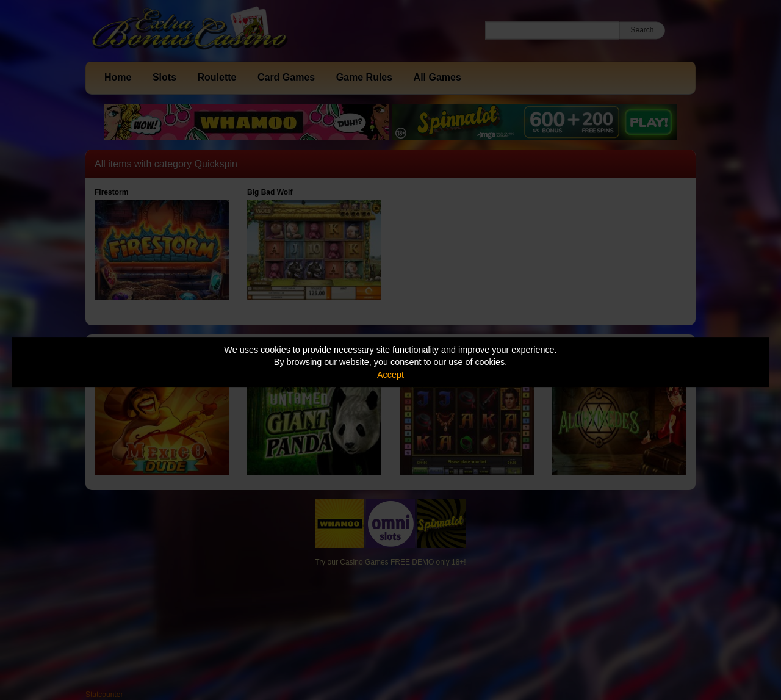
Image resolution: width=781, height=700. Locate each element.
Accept (390, 375)
